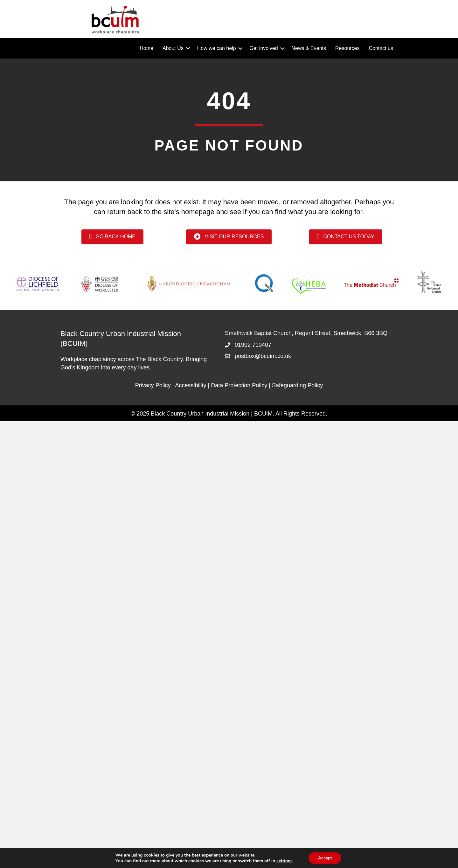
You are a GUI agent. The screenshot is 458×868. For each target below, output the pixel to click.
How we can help (217, 48)
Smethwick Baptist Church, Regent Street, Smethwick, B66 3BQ (306, 333)
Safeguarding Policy (297, 385)
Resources (347, 48)
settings (284, 861)
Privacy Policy (153, 385)
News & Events (309, 48)
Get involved (264, 48)
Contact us (381, 48)
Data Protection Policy (239, 385)
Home (146, 48)
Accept (325, 858)
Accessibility (191, 385)
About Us (173, 48)
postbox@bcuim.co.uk (263, 356)
